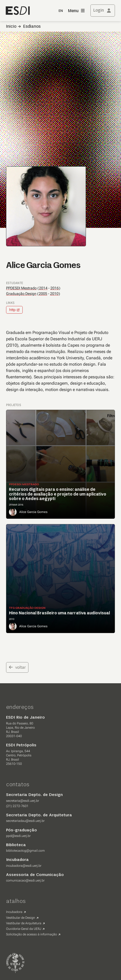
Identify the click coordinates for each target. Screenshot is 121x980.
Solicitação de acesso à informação (32, 934)
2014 (43, 288)
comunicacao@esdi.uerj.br (25, 880)
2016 (55, 288)
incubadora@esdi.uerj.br (24, 866)
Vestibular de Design (21, 918)
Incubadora (14, 912)
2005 (43, 294)
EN (61, 11)
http (12, 310)
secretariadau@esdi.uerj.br (25, 821)
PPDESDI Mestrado (21, 288)
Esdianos (32, 27)
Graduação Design (21, 294)
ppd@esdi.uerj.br (18, 836)
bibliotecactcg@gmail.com (25, 851)
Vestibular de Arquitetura (24, 923)
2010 (54, 294)
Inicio (11, 27)
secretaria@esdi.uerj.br (23, 801)
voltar (17, 667)
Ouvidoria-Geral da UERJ (24, 929)
